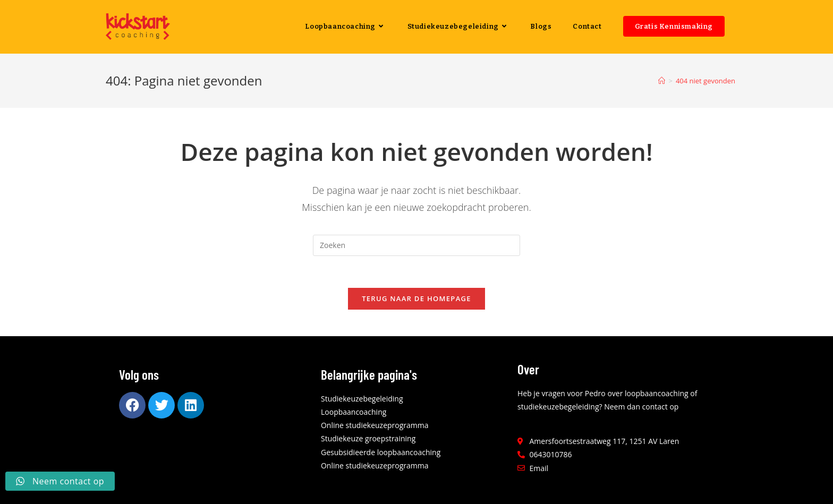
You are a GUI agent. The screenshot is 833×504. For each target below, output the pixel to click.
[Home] (662, 81)
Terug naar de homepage (416, 298)
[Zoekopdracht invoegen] (416, 245)
